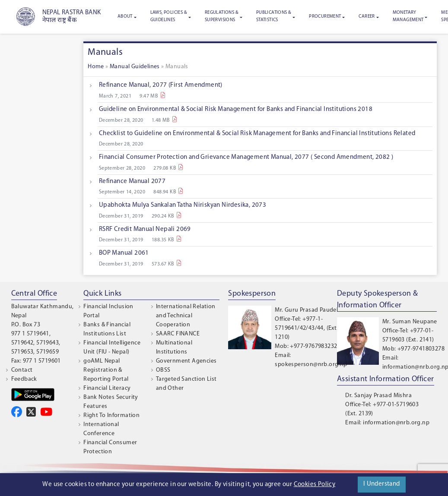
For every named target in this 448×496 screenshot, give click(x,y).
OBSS (163, 370)
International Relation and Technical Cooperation (186, 316)
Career (367, 17)
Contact (22, 370)
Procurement (325, 17)
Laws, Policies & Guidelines (169, 16)
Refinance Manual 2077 (132, 182)
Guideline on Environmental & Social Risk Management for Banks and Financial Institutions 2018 (236, 109)
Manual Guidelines (135, 67)
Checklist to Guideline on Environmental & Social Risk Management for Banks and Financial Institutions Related (257, 134)
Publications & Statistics (274, 16)
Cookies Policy (315, 485)
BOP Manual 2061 (124, 253)
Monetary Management (408, 16)
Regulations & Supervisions (222, 16)
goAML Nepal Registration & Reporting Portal (106, 370)
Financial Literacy (107, 388)
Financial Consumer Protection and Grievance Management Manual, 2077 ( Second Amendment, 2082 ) (246, 157)
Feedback (24, 379)
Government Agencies (186, 361)
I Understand (382, 484)
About (125, 17)
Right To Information (111, 415)
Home (96, 67)
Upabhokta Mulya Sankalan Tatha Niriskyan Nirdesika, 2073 (183, 205)
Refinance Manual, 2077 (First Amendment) (161, 85)
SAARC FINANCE (178, 334)
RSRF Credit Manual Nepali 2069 (145, 229)
